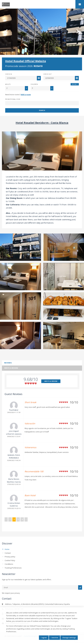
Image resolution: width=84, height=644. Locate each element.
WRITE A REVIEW (51, 381)
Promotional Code (13, 99)
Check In (9, 74)
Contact (8, 553)
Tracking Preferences (13, 568)
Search (42, 110)
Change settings (69, 638)
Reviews (8, 363)
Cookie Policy (10, 560)
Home (7, 549)
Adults (8, 84)
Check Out (47, 74)
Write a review (11, 368)
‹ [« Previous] (6, 519)
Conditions (9, 564)
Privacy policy (10, 557)
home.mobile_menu (80, 4)
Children (34, 84)
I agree (44, 638)
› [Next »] (26, 519)
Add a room (26, 95)
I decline (55, 638)
